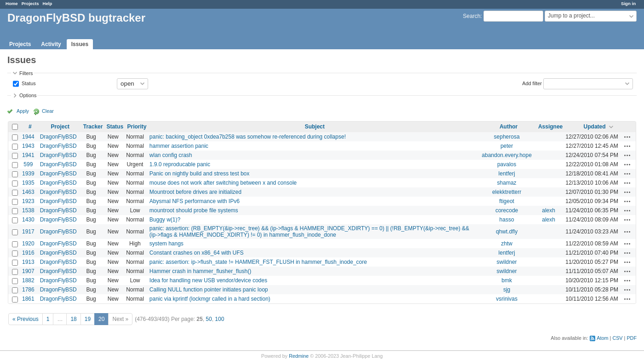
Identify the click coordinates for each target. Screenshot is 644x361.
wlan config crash (171, 155)
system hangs (167, 244)
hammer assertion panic (179, 146)
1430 (28, 220)
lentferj (507, 174)
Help (48, 3)
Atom (602, 338)
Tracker (93, 127)
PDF (632, 338)
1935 (28, 183)
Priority (137, 127)
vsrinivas (507, 299)
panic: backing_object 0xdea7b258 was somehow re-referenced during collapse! (248, 137)
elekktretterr (507, 192)
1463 (28, 192)
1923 (28, 201)
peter (507, 146)
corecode (507, 210)
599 (28, 164)
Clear (48, 111)
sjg (507, 290)
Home (12, 3)
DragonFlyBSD (58, 137)
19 (88, 319)
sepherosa (507, 137)
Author (509, 127)
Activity (51, 44)
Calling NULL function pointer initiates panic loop (209, 290)
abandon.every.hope (507, 155)
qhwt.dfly (507, 232)
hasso (507, 220)
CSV (617, 338)
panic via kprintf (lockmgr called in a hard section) (210, 299)
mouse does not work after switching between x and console (223, 183)
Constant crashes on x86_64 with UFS (197, 253)
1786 (28, 290)
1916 (28, 253)
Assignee (550, 127)
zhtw (507, 244)
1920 (28, 244)
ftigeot (507, 201)
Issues (80, 44)
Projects (30, 3)
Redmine (299, 356)
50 (209, 319)
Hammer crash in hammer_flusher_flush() (200, 271)
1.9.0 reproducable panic (180, 164)
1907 (28, 271)
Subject (314, 127)
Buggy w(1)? (165, 220)
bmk (507, 280)
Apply (23, 111)
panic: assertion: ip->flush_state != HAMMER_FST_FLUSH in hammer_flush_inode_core (258, 262)
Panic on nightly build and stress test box (199, 174)
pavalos (507, 164)
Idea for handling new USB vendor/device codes (208, 280)
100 (219, 319)
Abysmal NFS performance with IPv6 (195, 201)
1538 (28, 210)
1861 (28, 299)
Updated (595, 127)
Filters (26, 73)
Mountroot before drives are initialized (195, 192)
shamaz (507, 183)
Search (471, 16)
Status (28, 83)
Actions (627, 137)
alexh (549, 210)
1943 (28, 146)
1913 (28, 262)
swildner (507, 262)
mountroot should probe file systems (194, 210)
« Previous (26, 319)
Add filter (532, 83)
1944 (28, 137)
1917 (28, 232)
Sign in (628, 3)
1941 (28, 155)
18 (73, 319)
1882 (28, 280)
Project (60, 127)
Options (28, 95)
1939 (28, 174)
